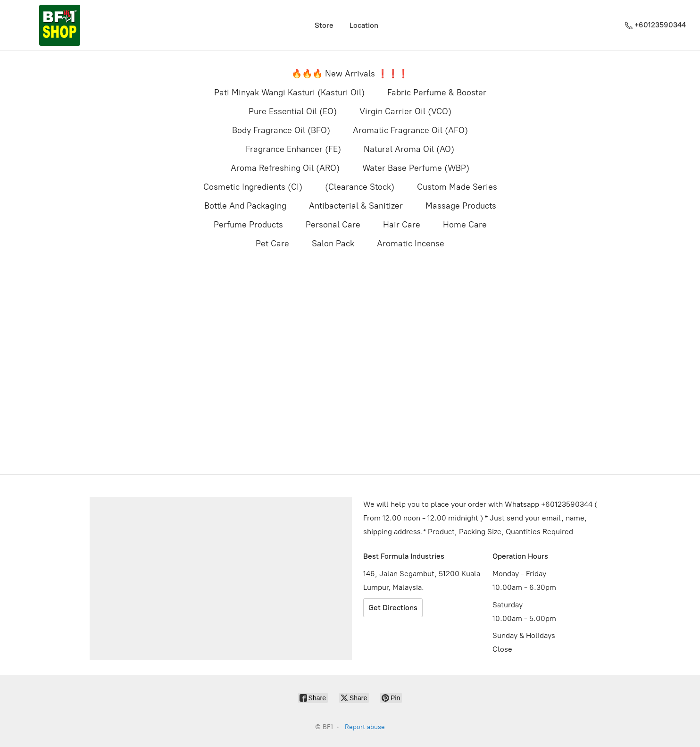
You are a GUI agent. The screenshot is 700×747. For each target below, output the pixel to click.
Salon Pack (333, 243)
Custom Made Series (457, 187)
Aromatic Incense (411, 243)
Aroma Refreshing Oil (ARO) (285, 168)
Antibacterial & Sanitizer (356, 206)
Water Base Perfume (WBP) (416, 168)
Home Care (465, 225)
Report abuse (365, 727)
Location (364, 25)
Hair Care (402, 225)
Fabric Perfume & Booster (437, 92)
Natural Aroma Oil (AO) (409, 149)
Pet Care (272, 243)
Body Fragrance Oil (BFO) (281, 130)
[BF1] (59, 25)
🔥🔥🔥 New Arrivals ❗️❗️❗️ (350, 74)
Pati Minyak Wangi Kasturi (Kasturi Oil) (289, 92)
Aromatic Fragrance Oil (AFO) (410, 130)
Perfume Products (248, 225)
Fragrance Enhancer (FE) (293, 149)
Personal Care (333, 225)
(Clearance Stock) (360, 187)
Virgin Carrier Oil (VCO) (405, 111)
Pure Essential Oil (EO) (293, 111)
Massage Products (461, 206)
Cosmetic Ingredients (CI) (253, 187)
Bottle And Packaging (245, 206)
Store (324, 25)
